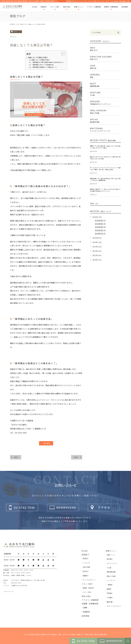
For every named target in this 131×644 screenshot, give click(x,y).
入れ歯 (109, 568)
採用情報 (85, 616)
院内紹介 (86, 571)
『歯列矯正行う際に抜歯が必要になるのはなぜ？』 (48, 62)
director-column (105, 58)
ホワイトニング (112, 563)
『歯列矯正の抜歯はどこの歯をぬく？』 (44, 67)
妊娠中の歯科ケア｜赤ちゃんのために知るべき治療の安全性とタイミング (105, 190)
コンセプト (86, 563)
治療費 (85, 608)
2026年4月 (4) (100, 224)
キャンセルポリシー (89, 580)
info (15, 32)
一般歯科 (110, 585)
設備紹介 (86, 576)
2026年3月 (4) (100, 227)
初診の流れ (86, 596)
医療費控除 (86, 612)
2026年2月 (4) (100, 230)
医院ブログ (24, 24)
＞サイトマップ (8, 591)
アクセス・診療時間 (90, 600)
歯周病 (109, 589)
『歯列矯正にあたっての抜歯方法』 (43, 65)
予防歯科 (110, 593)
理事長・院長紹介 (89, 588)
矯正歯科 (110, 559)
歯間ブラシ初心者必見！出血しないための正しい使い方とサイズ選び (105, 147)
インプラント (111, 580)
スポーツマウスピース (114, 606)
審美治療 (110, 602)
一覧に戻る (46, 443)
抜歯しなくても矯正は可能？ (38, 57)
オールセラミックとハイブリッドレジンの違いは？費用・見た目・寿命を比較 (105, 169)
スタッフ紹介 (87, 592)
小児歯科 (110, 598)
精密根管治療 (111, 572)
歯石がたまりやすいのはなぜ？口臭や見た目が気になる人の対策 (105, 158)
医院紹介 (86, 558)
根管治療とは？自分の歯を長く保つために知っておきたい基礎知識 (105, 179)
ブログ (17, 24)
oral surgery (105, 111)
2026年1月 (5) (100, 233)
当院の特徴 (86, 567)
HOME (12, 24)
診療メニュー (111, 555)
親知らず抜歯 (111, 576)
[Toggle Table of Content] (62, 54)
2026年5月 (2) (100, 220)
